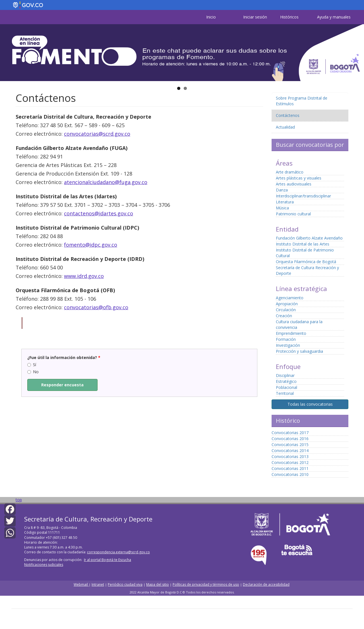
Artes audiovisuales (294, 184)
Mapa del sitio (158, 584)
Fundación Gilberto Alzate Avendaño (309, 238)
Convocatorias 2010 (290, 474)
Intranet (98, 584)
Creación (284, 316)
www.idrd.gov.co (84, 276)
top (19, 500)
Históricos (289, 17)
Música (282, 208)
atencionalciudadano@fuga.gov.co (106, 182)
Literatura (285, 202)
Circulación (286, 310)
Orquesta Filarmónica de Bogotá (306, 262)
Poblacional (287, 387)
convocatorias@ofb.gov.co (96, 307)
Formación (286, 339)
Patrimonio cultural (293, 214)
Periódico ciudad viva (125, 584)
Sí (32, 365)
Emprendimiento (291, 333)
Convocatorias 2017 (290, 433)
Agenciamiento (290, 298)
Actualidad (285, 127)
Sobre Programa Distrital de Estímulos (302, 101)
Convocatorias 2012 (290, 462)
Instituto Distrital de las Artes (303, 244)
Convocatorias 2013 (290, 456)
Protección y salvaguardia (299, 351)
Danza (282, 190)
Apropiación (287, 304)
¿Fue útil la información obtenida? (64, 357)
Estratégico (286, 381)
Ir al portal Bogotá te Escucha (107, 560)
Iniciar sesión (255, 17)
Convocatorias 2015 (290, 445)
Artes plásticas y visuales (299, 178)
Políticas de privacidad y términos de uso (206, 584)
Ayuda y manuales (334, 17)
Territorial (285, 393)
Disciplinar (285, 375)
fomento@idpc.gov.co (91, 245)
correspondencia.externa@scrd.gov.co (118, 552)
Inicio (211, 17)
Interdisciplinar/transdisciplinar (303, 196)
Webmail (81, 584)
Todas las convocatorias (310, 404)
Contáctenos (288, 115)
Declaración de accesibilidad (266, 584)
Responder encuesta (62, 385)
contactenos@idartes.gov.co (99, 213)
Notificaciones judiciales (44, 565)
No (33, 372)
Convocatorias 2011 (290, 468)
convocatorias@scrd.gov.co (97, 134)
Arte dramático (290, 172)
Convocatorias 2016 (290, 439)
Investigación (288, 345)
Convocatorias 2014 (290, 450)
